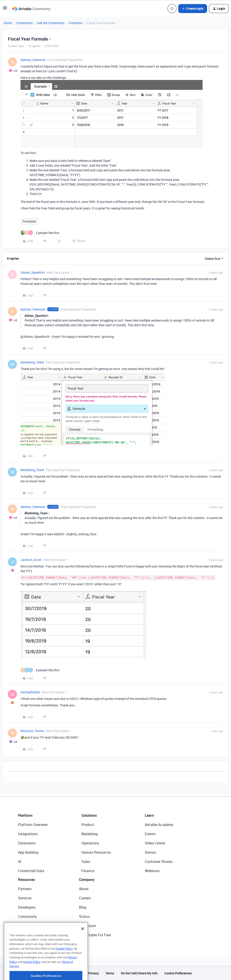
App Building (28, 852)
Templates (26, 926)
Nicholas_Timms (32, 731)
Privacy (94, 973)
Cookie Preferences (178, 973)
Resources (27, 880)
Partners (25, 889)
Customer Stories (159, 862)
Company (87, 880)
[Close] (83, 944)
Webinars (152, 871)
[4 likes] (40, 670)
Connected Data (31, 871)
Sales (86, 862)
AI (20, 862)
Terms (110, 973)
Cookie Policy (64, 964)
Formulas (76, 23)
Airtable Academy (159, 825)
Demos (150, 852)
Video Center (155, 843)
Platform (25, 815)
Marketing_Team (32, 362)
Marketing (90, 834)
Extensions (27, 843)
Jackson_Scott (31, 560)
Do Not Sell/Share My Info (139, 973)
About (84, 889)
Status (84, 916)
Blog (83, 907)
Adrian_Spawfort (33, 272)
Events (150, 834)
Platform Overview (33, 825)
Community (24, 23)
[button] (5, 9)
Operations (90, 843)
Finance (88, 871)
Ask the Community (51, 23)
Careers (85, 898)
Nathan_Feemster (33, 60)
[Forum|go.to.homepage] (31, 9)
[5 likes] (40, 233)
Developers (27, 907)
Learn (149, 815)
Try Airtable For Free (95, 935)
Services (25, 898)
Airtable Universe (32, 935)
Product (88, 825)
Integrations (28, 834)
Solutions (89, 815)
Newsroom (88, 926)
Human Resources (96, 852)
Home (8, 23)
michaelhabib (30, 692)
